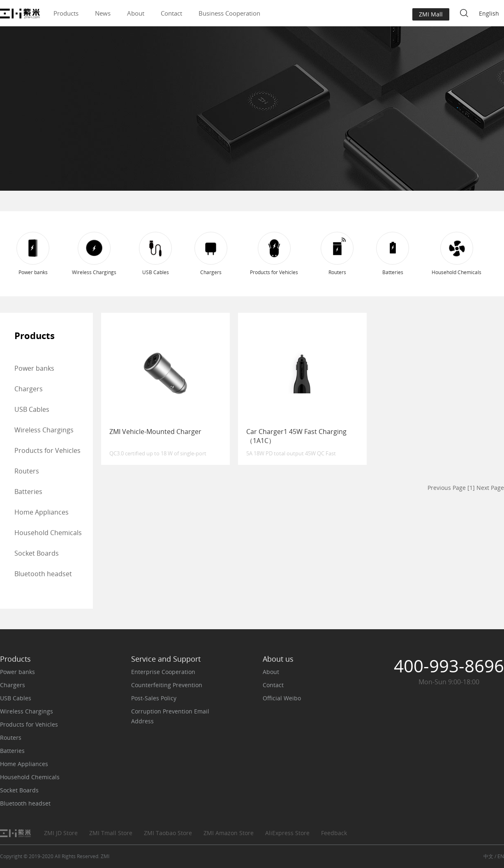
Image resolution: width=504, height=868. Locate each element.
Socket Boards (37, 553)
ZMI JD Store (61, 833)
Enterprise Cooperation (163, 672)
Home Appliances (42, 512)
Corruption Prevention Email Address (170, 716)
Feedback (334, 833)
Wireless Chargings (44, 430)
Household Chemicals (48, 533)
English (489, 14)
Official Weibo (282, 698)
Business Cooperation (229, 13)
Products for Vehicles (47, 450)
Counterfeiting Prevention (167, 685)
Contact (171, 13)
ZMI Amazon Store (229, 833)
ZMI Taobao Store (168, 833)
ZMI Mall (431, 14)
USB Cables (32, 409)
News (103, 13)
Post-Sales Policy (154, 698)
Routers (27, 471)
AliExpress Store (287, 833)
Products (66, 13)
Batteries (28, 492)
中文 (488, 856)
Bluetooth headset (43, 574)
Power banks (34, 368)
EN (501, 856)
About (136, 13)
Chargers (29, 389)
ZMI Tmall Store (111, 833)
